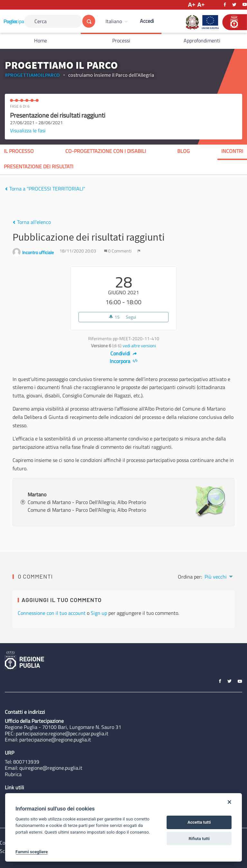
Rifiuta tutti (199, 839)
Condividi (124, 353)
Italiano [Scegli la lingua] (114, 21)
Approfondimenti (202, 40)
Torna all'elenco (32, 222)
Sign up (99, 613)
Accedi (147, 21)
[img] (6, 189)
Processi (121, 40)
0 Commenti (118, 251)
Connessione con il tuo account (52, 613)
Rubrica (13, 774)
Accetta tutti (199, 822)
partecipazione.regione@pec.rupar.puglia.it (62, 733)
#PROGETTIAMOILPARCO (32, 75)
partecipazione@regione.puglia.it (55, 740)
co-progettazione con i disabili (106, 151)
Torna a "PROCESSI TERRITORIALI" (45, 189)
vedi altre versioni (139, 346)
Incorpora (124, 361)
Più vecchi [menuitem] (216, 577)
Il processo (19, 151)
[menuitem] (118, 21)
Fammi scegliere (32, 852)
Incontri (232, 151)
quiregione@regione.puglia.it (51, 768)
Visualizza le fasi (28, 130)
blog (183, 151)
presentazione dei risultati (39, 166)
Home (41, 40)
